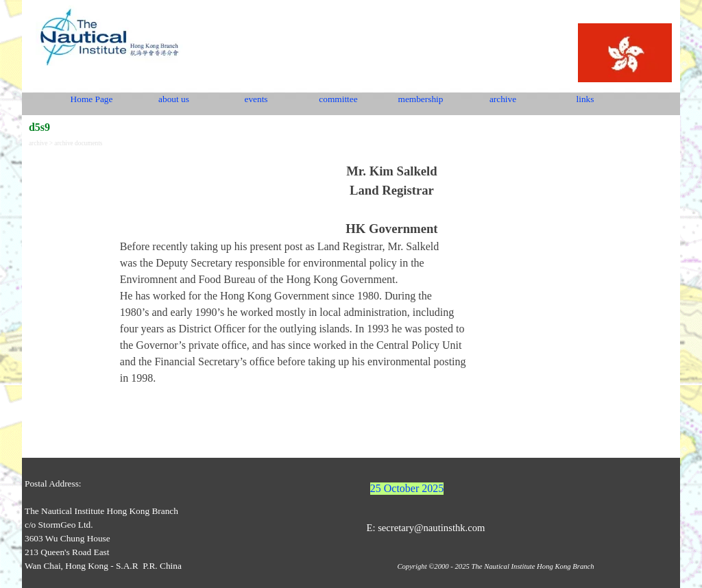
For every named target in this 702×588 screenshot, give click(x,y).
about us (174, 99)
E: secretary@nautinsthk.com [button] (425, 528)
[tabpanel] (392, 274)
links (585, 99)
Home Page (92, 99)
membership (421, 99)
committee (338, 99)
